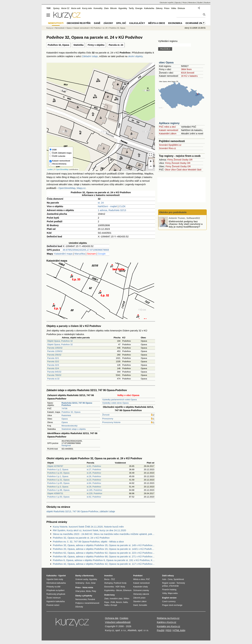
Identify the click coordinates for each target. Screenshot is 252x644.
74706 (64, 408)
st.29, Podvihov (94, 487)
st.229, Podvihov (94, 493)
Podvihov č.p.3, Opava (58, 487)
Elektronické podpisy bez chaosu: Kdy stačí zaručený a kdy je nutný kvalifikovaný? (186, 224)
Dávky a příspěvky (84, 596)
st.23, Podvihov (94, 480)
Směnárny (80, 583)
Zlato (106, 8)
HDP (117, 587)
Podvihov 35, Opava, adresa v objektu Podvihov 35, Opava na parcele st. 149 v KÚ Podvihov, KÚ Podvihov (104, 545)
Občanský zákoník (141, 594)
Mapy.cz (81, 188)
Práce (167, 8)
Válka (173, 8)
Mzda (88, 591)
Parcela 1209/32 (55, 351)
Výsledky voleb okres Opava (115, 403)
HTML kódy (179, 630)
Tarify (131, 8)
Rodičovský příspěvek (56, 594)
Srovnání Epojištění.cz (170, 145)
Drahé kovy (110, 595)
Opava (65, 419)
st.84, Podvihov (94, 483)
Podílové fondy (120, 583)
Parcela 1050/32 (55, 348)
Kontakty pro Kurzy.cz (169, 626)
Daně (97, 23)
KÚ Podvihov (96, 28)
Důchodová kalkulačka (56, 583)
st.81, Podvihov (94, 466)
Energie (139, 8)
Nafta (125, 602)
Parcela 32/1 (53, 358)
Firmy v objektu (96, 45)
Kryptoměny (109, 590)
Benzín (119, 602)
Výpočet (62, 576)
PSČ (148, 579)
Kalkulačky (137, 23)
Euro (88, 583)
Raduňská (66, 415)
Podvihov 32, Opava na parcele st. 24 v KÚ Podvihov (81, 538)
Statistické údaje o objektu (74, 429)
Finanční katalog (169, 590)
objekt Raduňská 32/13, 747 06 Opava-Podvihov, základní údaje (81, 511)
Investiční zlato (116, 599)
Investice (108, 576)
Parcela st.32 (53, 379)
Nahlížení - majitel (108, 206)
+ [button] (151, 162)
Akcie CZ (65, 8)
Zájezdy (178, 3)
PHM (113, 602)
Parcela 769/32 (54, 375)
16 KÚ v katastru (189, 76)
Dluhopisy (108, 583)
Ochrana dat (112, 618)
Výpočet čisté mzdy (55, 579)
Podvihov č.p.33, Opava (58, 473)
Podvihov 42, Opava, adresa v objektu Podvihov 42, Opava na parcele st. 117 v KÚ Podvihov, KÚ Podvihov (104, 564)
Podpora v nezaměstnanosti (87, 603)
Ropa (107, 602)
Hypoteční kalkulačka (56, 601)
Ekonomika (175, 23)
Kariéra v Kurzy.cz (167, 622)
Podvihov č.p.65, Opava (58, 483)
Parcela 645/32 (54, 372)
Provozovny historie (111, 422)
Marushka (80, 254)
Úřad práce (80, 591)
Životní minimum (54, 598)
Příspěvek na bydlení (55, 590)
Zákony (159, 8)
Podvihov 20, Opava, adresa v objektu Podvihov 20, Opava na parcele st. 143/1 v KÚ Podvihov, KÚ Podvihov (104, 549)
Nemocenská (81, 599)
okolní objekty (135, 56)
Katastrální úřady (141, 587)
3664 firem (186, 69)
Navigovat (66, 445)
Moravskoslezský (70, 426)
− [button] (151, 167)
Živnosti (106, 415)
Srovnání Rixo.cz (167, 148)
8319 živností (188, 73)
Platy (94, 591)
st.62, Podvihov (94, 497)
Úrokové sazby (82, 579)
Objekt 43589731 (55, 493)
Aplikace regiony (169, 123)
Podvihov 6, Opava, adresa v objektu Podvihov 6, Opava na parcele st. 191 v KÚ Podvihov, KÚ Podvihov (104, 560)
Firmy (170, 160)
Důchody (79, 607)
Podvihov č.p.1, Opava (58, 476)
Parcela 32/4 (53, 368)
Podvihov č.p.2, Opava (58, 469)
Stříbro (126, 599)
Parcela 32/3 (53, 365)
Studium (207, 3)
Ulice (173, 170)
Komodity (98, 8)
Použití (161, 630)
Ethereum (127, 590)
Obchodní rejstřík (166, 3)
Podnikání (138, 576)
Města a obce (157, 23)
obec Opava (166, 63)
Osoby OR (187, 160)
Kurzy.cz (50, 28)
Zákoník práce (139, 598)
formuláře (143, 605)
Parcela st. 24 (116, 45)
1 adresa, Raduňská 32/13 (112, 210)
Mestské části (195, 170)
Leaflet (50, 169)
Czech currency (169, 601)
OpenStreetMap (62, 169)
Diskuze (181, 8)
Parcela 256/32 (54, 355)
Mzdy (123, 587)
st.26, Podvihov (94, 476)
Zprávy (56, 8)
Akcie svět (76, 8)
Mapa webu (173, 593)
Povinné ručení (53, 605)
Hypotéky (123, 8)
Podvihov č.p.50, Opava (58, 497)
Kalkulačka (149, 8)
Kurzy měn (87, 8)
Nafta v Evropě (111, 605)
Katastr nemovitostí (169, 130)
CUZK (122, 206)
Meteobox (192, 3)
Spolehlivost (179, 579)
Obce (168, 170)
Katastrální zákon (168, 134)
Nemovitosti (60, 28)
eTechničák (174, 586)
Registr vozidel (169, 583)
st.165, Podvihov (94, 490)
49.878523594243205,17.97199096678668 (86, 250)
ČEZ (113, 579)
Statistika (78, 45)
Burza (107, 579)
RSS (169, 630)
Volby (164, 593)
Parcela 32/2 (53, 361)
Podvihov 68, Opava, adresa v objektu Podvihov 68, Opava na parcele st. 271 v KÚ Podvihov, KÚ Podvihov (104, 556)
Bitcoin (114, 8)
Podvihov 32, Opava (58, 45)
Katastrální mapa (63, 254)
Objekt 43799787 (55, 466)
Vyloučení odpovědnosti (118, 622)
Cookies (124, 618)
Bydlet (200, 3)
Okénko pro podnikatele (173, 212)
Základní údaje (90, 56)
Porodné (91, 599)
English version (169, 598)
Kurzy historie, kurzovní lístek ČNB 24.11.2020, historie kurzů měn (88, 527)
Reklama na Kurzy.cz (168, 618)
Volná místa (88, 588)
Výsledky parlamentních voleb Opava (119, 400)
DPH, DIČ (121, 23)
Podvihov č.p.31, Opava (58, 480)
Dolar (93, 583)
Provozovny (108, 419)
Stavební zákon (140, 601)
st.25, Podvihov (94, 473)
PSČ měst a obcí (167, 127)
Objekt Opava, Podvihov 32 (60, 341)
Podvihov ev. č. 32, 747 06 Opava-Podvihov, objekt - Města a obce (88, 542)
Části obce (182, 170)
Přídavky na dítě (53, 587)
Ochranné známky (197, 23)
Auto (164, 579)
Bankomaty (88, 576)
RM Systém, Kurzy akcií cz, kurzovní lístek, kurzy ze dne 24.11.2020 (89, 530)
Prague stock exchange (172, 605)
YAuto (185, 3)
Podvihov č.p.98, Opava (58, 490)
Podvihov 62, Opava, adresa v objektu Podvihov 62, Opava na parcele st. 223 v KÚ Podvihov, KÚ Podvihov (104, 553)
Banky (78, 576)
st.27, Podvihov (94, 469)
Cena (170, 579)
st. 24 (101, 203)
